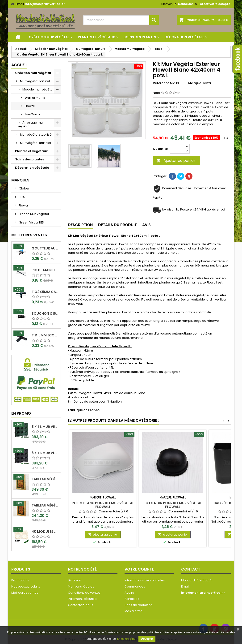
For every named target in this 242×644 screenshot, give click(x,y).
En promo (21, 413)
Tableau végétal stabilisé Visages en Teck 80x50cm (45, 505)
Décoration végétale (184, 37)
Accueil (19, 65)
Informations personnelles (145, 580)
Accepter (147, 639)
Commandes (135, 586)
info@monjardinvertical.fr (45, 4)
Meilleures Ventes (29, 235)
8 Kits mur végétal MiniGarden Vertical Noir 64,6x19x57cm (45, 453)
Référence (161, 83)
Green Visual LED (31, 222)
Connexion (186, 4)
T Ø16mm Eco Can (45, 335)
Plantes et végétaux (96, 37)
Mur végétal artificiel (35, 143)
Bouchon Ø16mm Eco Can (45, 313)
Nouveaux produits (26, 586)
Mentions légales (81, 586)
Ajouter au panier (176, 161)
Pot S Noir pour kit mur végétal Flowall (173, 505)
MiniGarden (34, 114)
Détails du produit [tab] (117, 225)
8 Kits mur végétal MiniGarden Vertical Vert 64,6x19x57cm (45, 427)
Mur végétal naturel (35, 81)
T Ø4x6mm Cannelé (45, 292)
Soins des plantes (140, 37)
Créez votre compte (215, 4)
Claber (24, 188)
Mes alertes (134, 611)
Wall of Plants (35, 98)
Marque (195, 83)
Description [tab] (80, 225)
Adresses (132, 599)
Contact (191, 569)
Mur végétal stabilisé (36, 135)
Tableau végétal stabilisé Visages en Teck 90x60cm (45, 479)
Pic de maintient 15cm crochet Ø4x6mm (45, 270)
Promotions (20, 580)
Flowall (30, 106)
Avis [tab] (146, 225)
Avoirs (129, 593)
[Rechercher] (121, 20)
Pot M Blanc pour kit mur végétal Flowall (103, 505)
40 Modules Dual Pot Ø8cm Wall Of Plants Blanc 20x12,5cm (45, 532)
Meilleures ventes (25, 593)
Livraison (75, 580)
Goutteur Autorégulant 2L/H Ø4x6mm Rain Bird (45, 248)
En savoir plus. (127, 639)
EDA (21, 197)
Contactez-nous (81, 605)
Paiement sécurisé (82, 599)
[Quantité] (177, 149)
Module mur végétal (38, 89)
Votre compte (139, 569)
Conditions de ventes (84, 593)
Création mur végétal (49, 37)
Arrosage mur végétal (31, 124)
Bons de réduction (139, 605)
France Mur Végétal (33, 214)
